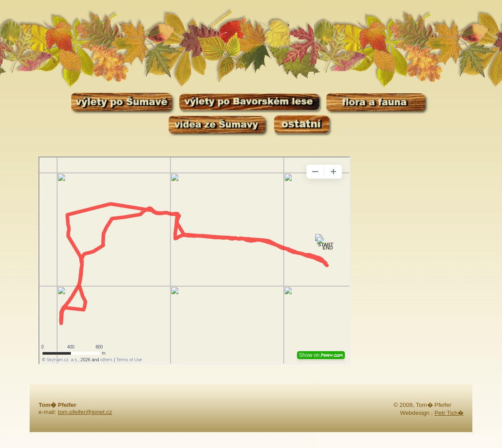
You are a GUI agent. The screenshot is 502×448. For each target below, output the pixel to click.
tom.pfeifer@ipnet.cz (85, 412)
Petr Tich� (449, 413)
